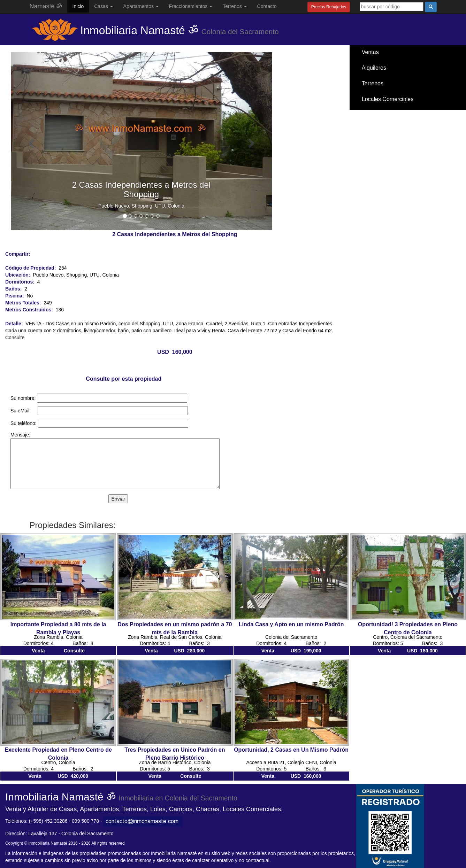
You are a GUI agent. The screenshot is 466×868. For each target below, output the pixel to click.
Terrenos (373, 83)
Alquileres (374, 68)
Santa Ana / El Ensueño (391, 115)
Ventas (370, 52)
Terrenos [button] (235, 6)
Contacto (267, 6)
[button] (30, 141)
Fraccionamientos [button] (191, 6)
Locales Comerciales (388, 99)
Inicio (78, 6)
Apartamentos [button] (141, 6)
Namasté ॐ (46, 6)
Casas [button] (104, 6)
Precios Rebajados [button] (329, 7)
